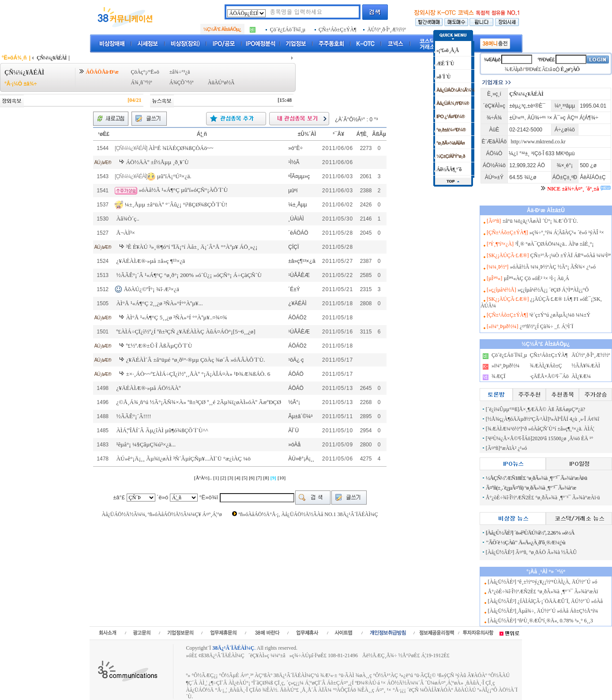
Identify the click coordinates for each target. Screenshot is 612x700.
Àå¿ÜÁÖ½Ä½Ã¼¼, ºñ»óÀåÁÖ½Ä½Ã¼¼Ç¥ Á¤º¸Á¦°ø (161, 514)
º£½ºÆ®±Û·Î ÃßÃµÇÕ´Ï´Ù (159, 346)
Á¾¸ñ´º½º (141, 82)
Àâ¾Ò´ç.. (128, 219)
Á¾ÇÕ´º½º (182, 82)
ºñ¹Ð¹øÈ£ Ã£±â (538, 69)
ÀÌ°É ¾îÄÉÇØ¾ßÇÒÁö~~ (181, 148)
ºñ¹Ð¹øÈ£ (546, 60)
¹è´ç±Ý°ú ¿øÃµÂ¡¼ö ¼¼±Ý (560, 315)
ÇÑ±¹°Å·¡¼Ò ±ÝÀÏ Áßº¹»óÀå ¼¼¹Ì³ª (571, 255)
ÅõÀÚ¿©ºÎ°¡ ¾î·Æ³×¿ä (151, 289)
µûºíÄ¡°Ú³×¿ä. (174, 176)
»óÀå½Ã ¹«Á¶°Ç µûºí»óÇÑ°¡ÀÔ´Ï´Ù (183, 190)
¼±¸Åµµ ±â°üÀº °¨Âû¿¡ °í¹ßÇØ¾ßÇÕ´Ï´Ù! (176, 204)
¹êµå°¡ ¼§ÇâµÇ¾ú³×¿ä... (146, 444)
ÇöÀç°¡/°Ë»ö (145, 72)
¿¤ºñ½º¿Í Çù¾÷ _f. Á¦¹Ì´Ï (546, 326)
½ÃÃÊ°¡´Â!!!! (133, 416)
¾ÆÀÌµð (492, 60)
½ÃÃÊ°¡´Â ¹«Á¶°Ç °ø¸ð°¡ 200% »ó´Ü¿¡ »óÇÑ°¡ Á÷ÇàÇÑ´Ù (189, 275)
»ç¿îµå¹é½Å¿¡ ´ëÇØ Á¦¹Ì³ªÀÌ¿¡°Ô (553, 290)
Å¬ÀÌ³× (126, 233)
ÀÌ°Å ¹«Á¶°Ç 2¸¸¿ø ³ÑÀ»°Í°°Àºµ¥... (159, 303)
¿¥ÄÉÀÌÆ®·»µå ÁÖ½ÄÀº (148, 388)
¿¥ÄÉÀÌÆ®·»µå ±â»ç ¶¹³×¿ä (150, 261)
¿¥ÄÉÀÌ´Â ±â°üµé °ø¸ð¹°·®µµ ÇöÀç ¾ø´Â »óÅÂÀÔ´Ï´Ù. (195, 360)
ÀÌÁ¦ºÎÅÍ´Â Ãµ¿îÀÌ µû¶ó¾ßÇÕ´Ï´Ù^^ (162, 430)
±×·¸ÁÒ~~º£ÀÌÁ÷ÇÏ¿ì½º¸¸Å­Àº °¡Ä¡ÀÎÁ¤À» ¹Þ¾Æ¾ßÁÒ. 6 (198, 374)
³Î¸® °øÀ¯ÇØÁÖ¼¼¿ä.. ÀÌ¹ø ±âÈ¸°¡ (554, 244)
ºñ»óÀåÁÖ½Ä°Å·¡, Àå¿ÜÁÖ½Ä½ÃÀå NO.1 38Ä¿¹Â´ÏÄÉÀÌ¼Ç (308, 514)
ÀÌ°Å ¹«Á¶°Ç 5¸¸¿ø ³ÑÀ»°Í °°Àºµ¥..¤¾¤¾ (176, 317)
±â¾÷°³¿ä (180, 72)
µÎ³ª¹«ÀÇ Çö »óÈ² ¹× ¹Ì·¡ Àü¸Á (537, 278)
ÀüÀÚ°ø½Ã (221, 82)
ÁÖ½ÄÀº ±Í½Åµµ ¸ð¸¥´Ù (157, 162)
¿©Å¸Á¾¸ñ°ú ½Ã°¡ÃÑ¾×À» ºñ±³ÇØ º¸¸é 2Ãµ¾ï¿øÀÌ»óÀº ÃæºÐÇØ (199, 402)
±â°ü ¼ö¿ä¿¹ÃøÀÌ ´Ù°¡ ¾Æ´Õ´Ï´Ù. (540, 221)
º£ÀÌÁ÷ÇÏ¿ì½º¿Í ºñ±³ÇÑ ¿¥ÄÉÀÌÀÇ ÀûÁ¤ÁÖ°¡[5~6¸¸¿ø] (186, 331)
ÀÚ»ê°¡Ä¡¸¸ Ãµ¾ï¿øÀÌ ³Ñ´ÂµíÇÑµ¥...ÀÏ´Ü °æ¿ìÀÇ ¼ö (183, 459)
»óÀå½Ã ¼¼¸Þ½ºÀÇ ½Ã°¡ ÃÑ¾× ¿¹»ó (553, 267)
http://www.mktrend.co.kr (538, 142)
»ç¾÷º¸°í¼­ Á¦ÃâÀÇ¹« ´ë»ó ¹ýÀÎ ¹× (567, 232)
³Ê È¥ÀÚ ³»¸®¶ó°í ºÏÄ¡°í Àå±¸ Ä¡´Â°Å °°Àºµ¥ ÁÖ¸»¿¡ (191, 247)
